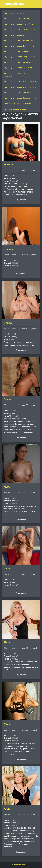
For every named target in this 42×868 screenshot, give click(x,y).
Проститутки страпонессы (15, 109)
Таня (7, 569)
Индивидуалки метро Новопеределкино (21, 81)
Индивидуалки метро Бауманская (18, 40)
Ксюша (8, 249)
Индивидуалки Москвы (14, 13)
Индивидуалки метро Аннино (16, 51)
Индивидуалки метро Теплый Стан (19, 24)
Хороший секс (14, 4)
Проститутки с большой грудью (17, 103)
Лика (7, 642)
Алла (7, 809)
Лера (7, 487)
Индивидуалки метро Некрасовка (18, 62)
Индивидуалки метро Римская (17, 19)
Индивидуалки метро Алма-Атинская (20, 29)
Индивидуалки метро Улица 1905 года (20, 57)
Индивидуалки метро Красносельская (20, 87)
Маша (8, 399)
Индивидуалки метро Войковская (18, 92)
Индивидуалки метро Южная (16, 35)
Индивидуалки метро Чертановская (19, 46)
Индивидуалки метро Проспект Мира (20, 98)
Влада (8, 323)
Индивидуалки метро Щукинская (18, 68)
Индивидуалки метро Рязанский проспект (18, 75)
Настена (9, 165)
